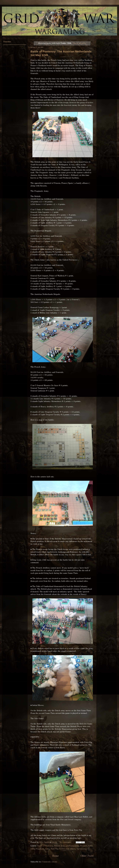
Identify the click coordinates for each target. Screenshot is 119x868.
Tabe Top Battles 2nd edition (63, 849)
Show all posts (80, 43)
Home (55, 856)
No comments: (66, 842)
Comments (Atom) (50, 862)
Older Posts (87, 856)
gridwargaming (73, 846)
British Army (60, 846)
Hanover (84, 846)
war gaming (82, 849)
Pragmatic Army (43, 849)
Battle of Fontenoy (45, 846)
